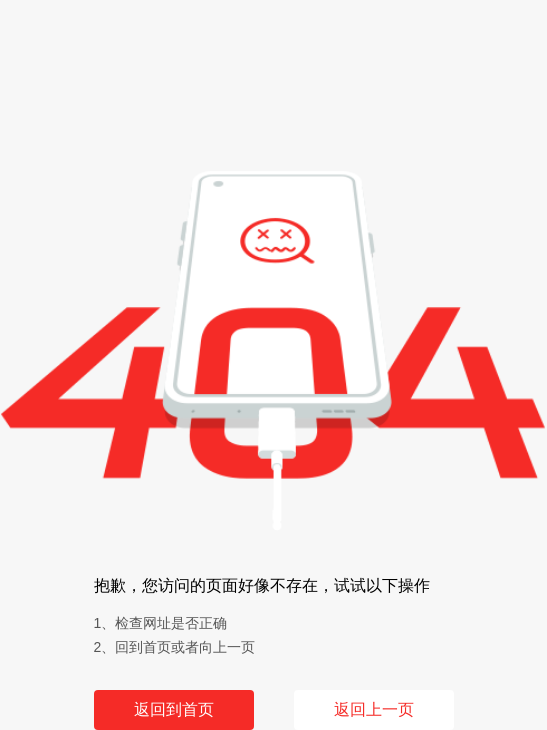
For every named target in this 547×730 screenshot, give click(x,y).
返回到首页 (174, 709)
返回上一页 (374, 709)
